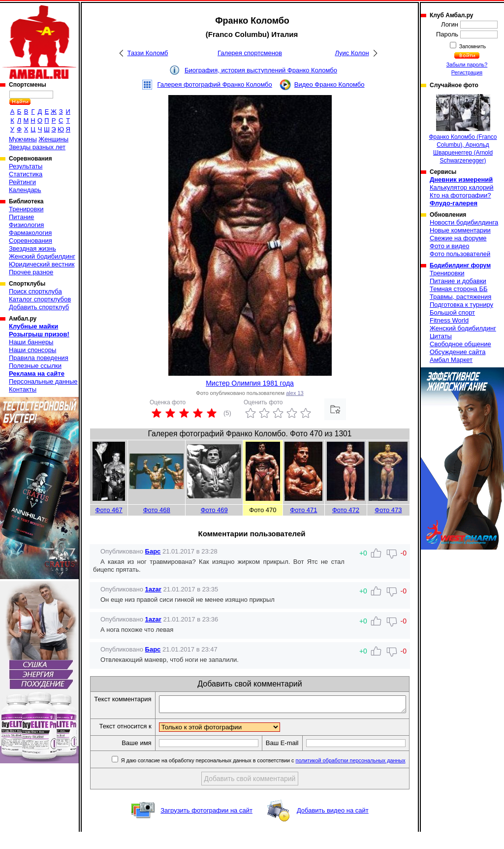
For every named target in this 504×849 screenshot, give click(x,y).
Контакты (23, 389)
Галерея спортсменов (250, 53)
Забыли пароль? (467, 65)
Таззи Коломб (148, 53)
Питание (21, 217)
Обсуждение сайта (457, 352)
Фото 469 (214, 510)
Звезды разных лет (37, 147)
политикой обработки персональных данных (351, 778)
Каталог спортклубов (40, 299)
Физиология (26, 225)
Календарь (25, 190)
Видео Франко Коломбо (330, 84)
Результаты (26, 166)
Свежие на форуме (458, 238)
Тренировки (26, 209)
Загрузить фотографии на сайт (206, 828)
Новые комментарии (460, 230)
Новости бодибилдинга (464, 222)
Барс (153, 551)
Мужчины (23, 139)
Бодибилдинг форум (460, 265)
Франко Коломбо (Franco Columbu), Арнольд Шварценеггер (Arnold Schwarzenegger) (463, 129)
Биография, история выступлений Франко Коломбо (261, 70)
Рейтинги (22, 182)
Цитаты (441, 336)
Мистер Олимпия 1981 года (250, 383)
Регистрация (467, 72)
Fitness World (449, 320)
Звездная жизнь (32, 248)
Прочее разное (31, 272)
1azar (153, 589)
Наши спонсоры (32, 350)
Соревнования (31, 241)
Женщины (53, 139)
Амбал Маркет (451, 360)
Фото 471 (303, 510)
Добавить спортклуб (39, 307)
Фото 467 (109, 510)
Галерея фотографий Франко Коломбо (214, 84)
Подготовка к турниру (461, 305)
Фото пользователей (460, 254)
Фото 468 (157, 510)
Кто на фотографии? (460, 195)
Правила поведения (39, 358)
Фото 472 (346, 510)
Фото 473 (388, 510)
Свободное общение (460, 344)
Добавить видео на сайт (333, 828)
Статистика (26, 174)
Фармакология (30, 233)
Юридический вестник (42, 264)
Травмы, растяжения (460, 297)
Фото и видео (450, 246)
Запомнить (472, 46)
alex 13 (295, 393)
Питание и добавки (458, 281)
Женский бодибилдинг (42, 256)
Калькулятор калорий (462, 187)
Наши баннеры (31, 342)
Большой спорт (452, 312)
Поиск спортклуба (35, 291)
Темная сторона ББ (459, 289)
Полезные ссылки (35, 366)
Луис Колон (352, 53)
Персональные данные (43, 381)
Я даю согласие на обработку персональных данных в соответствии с (263, 778)
